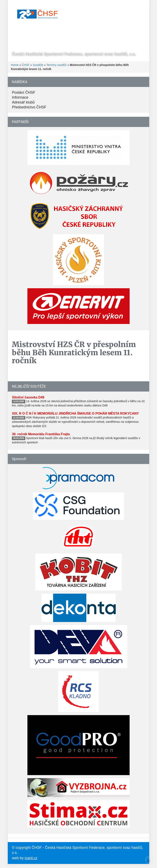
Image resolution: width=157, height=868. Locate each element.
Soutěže (38, 65)
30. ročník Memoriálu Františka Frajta (41, 434)
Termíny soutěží (57, 65)
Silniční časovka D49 (28, 397)
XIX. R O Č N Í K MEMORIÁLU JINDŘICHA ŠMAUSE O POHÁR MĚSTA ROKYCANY (75, 413)
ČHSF (26, 65)
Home (15, 65)
